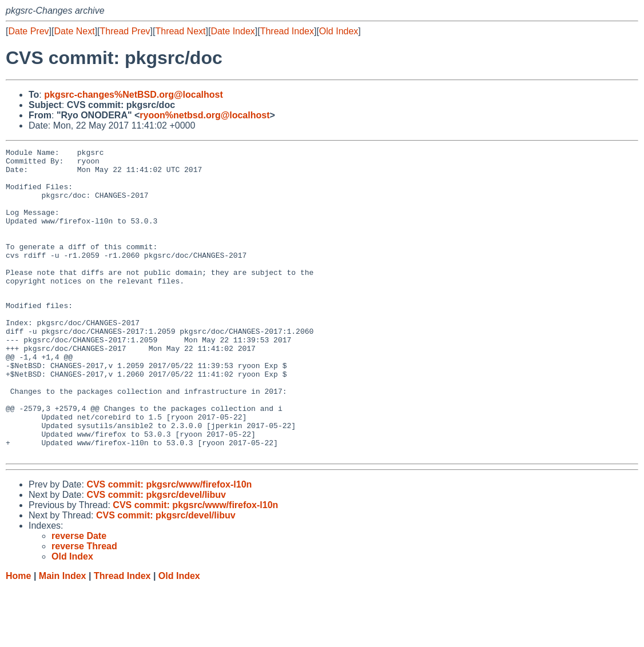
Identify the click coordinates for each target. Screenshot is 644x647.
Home (18, 636)
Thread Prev (125, 31)
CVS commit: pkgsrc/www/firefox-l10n (169, 544)
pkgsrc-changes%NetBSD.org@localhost (134, 95)
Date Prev (28, 31)
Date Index (232, 31)
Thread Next (180, 31)
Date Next (74, 31)
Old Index (339, 31)
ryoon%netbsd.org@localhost (204, 115)
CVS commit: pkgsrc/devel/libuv (156, 555)
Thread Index (287, 31)
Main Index (63, 636)
